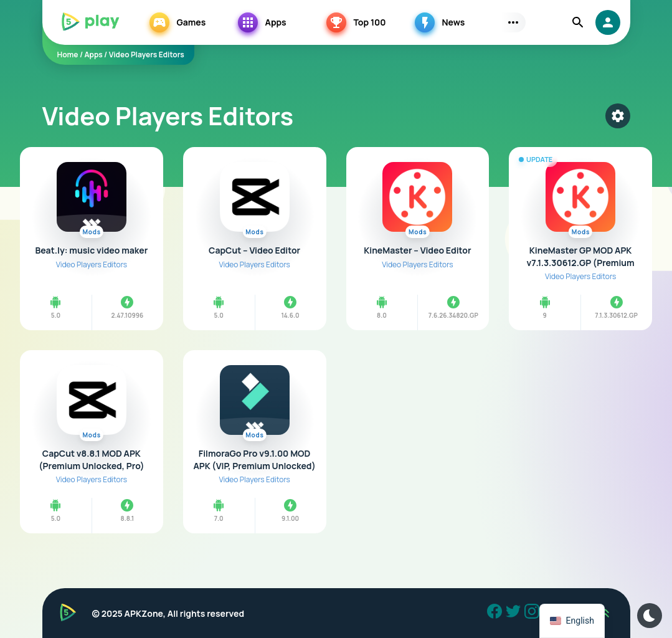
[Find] (578, 22)
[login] (608, 22)
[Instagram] (534, 613)
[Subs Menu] (513, 22)
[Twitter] (515, 613)
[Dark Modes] (650, 616)
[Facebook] (496, 613)
